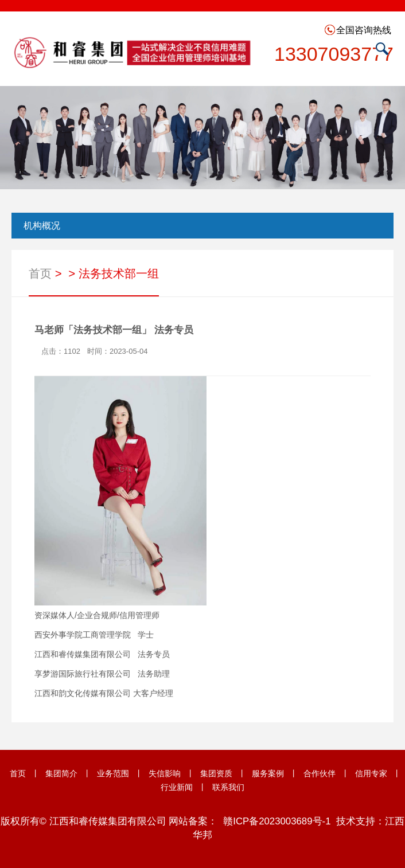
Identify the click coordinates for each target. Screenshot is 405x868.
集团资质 (216, 773)
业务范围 (113, 773)
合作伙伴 (320, 773)
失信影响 (165, 773)
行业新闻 (177, 787)
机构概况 (42, 226)
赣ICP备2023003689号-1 (277, 821)
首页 (40, 274)
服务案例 (268, 773)
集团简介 (61, 773)
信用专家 (371, 773)
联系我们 (228, 787)
